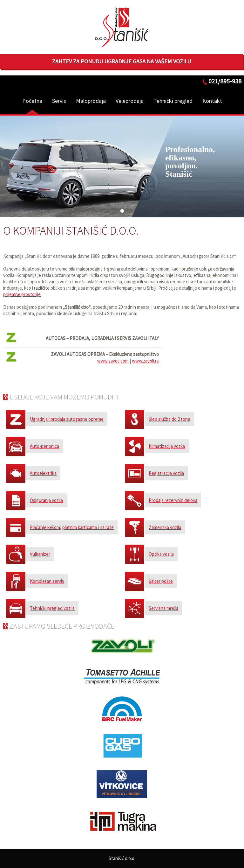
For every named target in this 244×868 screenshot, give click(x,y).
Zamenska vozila (165, 527)
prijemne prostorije (22, 294)
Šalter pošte (161, 581)
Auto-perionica (44, 446)
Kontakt (212, 101)
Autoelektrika (43, 473)
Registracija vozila (166, 473)
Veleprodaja (130, 101)
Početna (32, 101)
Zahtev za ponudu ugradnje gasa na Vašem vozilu (122, 61)
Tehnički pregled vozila (52, 608)
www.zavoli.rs (145, 361)
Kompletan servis (47, 581)
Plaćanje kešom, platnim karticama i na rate (72, 527)
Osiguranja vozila (46, 500)
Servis (59, 101)
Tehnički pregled (173, 101)
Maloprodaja (91, 101)
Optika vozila (161, 554)
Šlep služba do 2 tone (169, 419)
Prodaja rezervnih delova (173, 500)
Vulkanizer (40, 554)
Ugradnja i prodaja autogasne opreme (67, 419)
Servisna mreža (163, 608)
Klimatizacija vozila (167, 446)
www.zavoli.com (113, 361)
